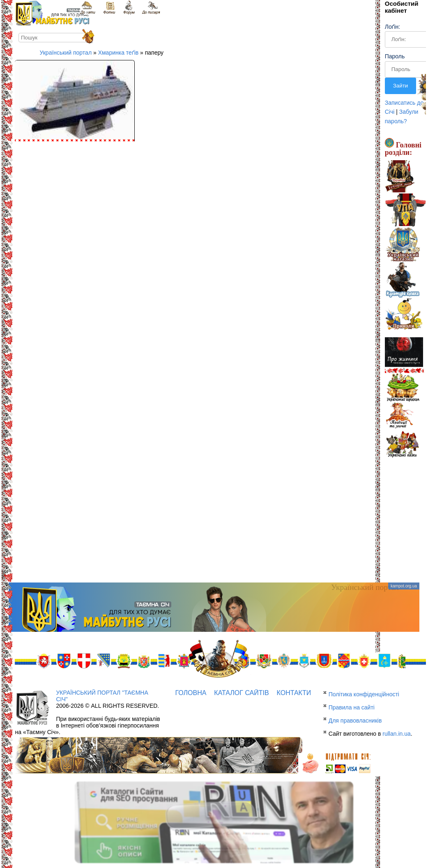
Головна (191, 693)
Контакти (294, 693)
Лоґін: (392, 27)
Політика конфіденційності (364, 694)
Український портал (66, 53)
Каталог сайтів (241, 693)
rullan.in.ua (397, 734)
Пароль (395, 56)
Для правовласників (355, 721)
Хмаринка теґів (119, 53)
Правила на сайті (352, 707)
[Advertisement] (214, 517)
